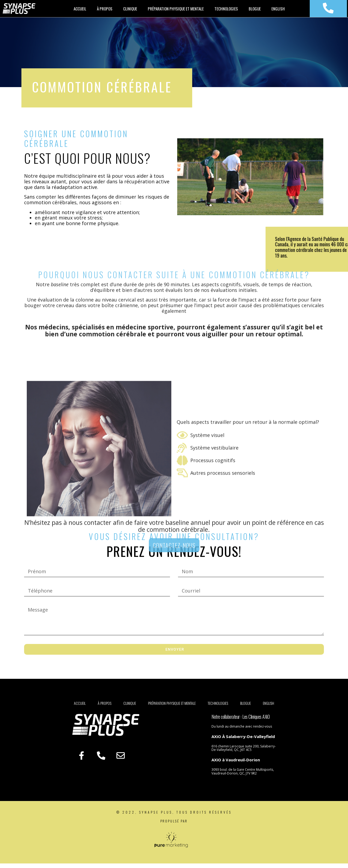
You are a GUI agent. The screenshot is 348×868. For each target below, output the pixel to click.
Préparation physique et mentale (176, 10)
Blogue (255, 10)
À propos (105, 10)
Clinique (130, 10)
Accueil (80, 10)
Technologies (226, 10)
